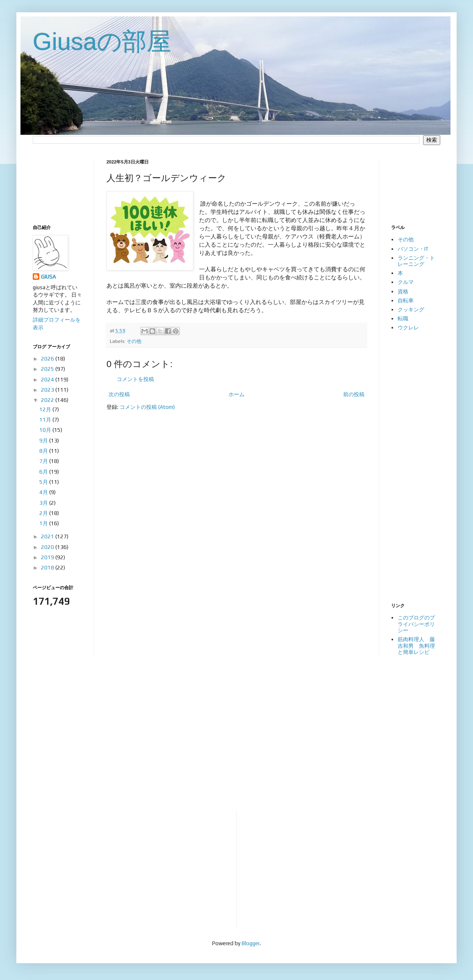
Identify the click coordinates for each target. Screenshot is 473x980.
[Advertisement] (58, 185)
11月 (46, 420)
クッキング (411, 310)
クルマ (406, 282)
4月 (44, 492)
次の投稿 (119, 394)
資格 (403, 292)
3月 (44, 503)
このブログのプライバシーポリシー (416, 624)
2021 (48, 537)
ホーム (236, 394)
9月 (44, 441)
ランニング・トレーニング (416, 261)
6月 (44, 472)
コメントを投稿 (135, 379)
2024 (48, 380)
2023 (48, 390)
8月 (44, 451)
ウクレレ (408, 328)
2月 (44, 513)
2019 (48, 557)
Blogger (251, 943)
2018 (48, 568)
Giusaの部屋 (102, 42)
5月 (44, 482)
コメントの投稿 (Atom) (147, 407)
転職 (403, 319)
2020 (48, 547)
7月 (44, 461)
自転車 (406, 301)
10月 (46, 430)
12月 (46, 409)
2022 (48, 400)
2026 (48, 359)
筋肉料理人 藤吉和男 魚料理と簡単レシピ (416, 646)
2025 (48, 369)
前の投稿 (354, 394)
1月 (44, 523)
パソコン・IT (413, 249)
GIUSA (48, 277)
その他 (134, 341)
